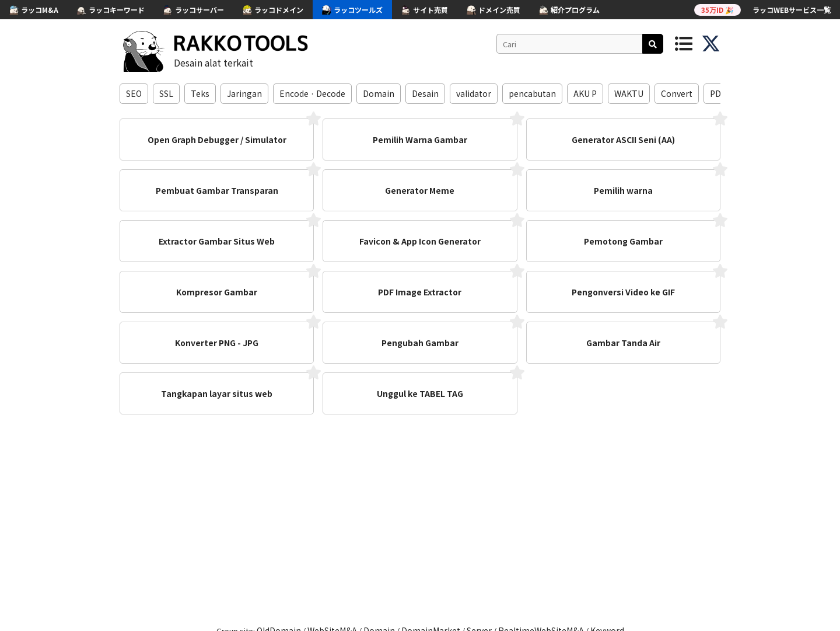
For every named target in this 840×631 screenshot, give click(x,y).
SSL (166, 93)
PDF (718, 93)
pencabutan (532, 93)
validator (474, 93)
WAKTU (629, 93)
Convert (677, 93)
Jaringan (244, 93)
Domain (379, 93)
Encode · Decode (312, 93)
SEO (134, 93)
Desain (425, 93)
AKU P (585, 93)
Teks (200, 93)
